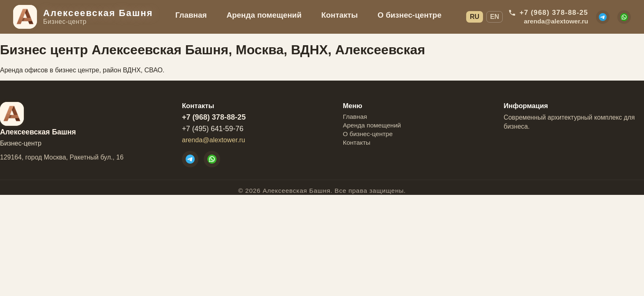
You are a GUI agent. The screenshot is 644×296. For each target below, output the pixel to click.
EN (494, 17)
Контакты (339, 15)
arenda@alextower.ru (214, 140)
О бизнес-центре (409, 15)
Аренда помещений (264, 15)
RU (475, 17)
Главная (191, 15)
